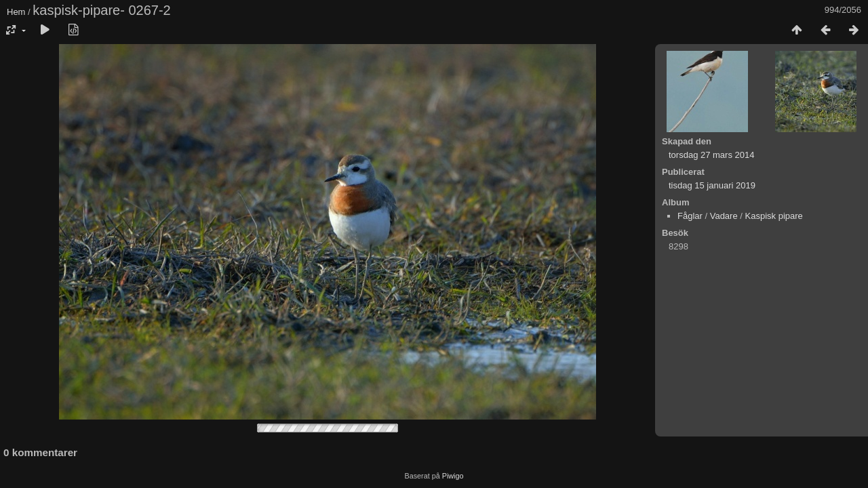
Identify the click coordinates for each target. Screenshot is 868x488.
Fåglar (690, 216)
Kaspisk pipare (774, 216)
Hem (16, 12)
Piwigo (453, 476)
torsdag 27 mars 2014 (711, 155)
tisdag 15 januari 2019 (712, 185)
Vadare (724, 216)
